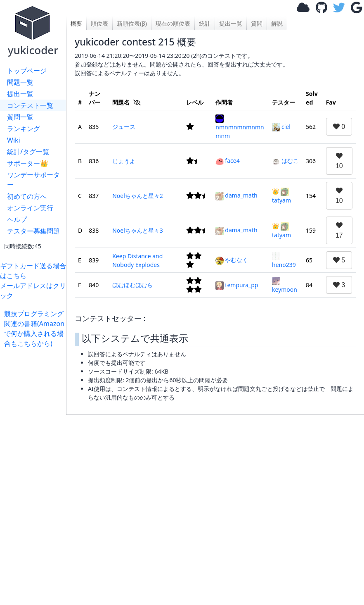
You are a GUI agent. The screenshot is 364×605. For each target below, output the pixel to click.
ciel (281, 127)
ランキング (24, 129)
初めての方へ (27, 196)
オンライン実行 (30, 208)
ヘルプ (17, 219)
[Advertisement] (35, 472)
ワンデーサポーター (33, 180)
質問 (257, 23)
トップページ (27, 71)
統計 (205, 23)
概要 (76, 23)
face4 (227, 161)
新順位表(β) (132, 23)
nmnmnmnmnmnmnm (240, 127)
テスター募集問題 (33, 231)
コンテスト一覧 (30, 105)
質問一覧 (20, 117)
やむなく (232, 260)
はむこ (285, 161)
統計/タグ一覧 (28, 152)
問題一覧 (20, 82)
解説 (277, 23)
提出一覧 (20, 94)
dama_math (236, 195)
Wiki (14, 140)
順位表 (99, 23)
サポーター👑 (28, 163)
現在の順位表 (173, 23)
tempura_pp (237, 285)
